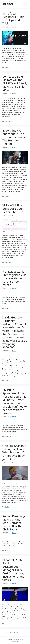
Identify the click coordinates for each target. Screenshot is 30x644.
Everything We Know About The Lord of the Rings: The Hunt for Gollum (14, 137)
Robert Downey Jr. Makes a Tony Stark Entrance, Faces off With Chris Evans (14, 523)
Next (15, 632)
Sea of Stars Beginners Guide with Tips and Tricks (13, 18)
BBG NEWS (8, 4)
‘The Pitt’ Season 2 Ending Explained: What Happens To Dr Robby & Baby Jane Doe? (14, 452)
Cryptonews (8, 121)
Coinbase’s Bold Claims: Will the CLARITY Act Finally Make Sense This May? (15, 83)
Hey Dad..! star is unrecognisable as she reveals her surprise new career (14, 278)
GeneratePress (15, 642)
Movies (7, 196)
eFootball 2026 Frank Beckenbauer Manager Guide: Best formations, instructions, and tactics (13, 570)
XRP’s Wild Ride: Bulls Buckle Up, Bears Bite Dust (13, 209)
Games (7, 67)
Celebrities (8, 308)
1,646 (10, 632)
